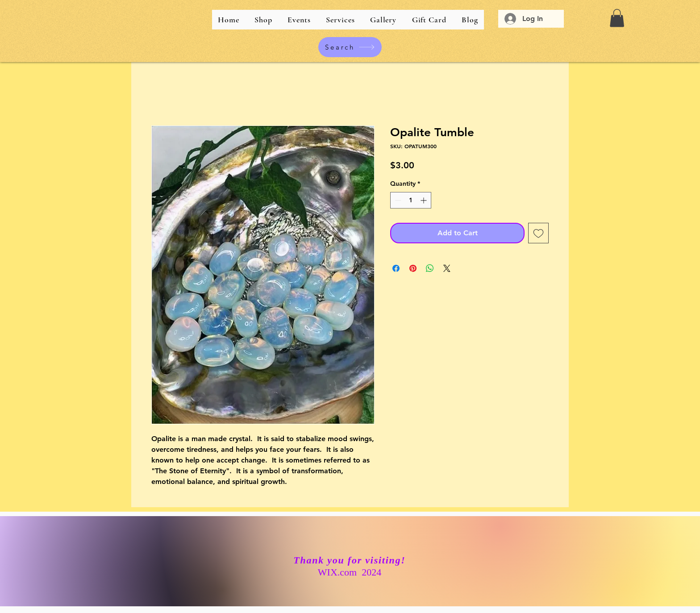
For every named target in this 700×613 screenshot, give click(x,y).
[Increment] (424, 200)
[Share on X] (447, 268)
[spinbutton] (411, 200)
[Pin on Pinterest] (413, 268)
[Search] (350, 47)
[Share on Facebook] (396, 268)
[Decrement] (397, 200)
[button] (617, 18)
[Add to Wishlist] (538, 233)
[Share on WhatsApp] (430, 268)
